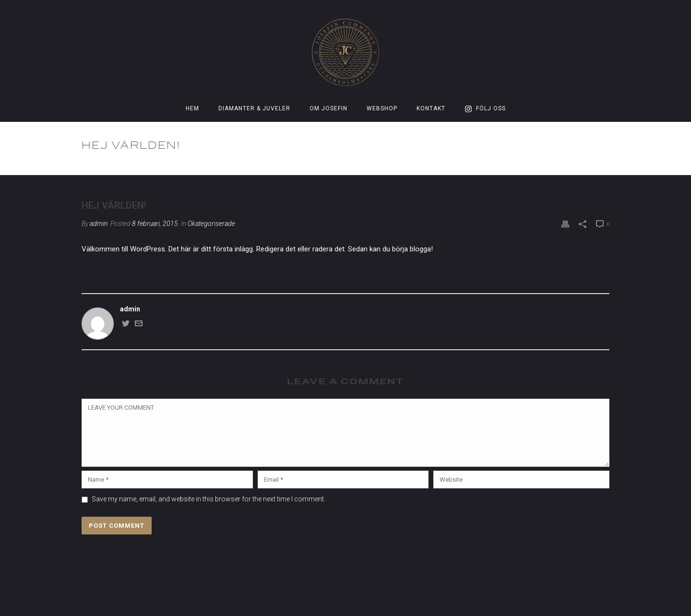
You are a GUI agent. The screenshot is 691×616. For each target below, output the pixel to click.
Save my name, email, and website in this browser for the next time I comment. (208, 499)
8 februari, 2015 (155, 224)
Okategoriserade (532, 166)
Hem (192, 108)
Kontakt (431, 108)
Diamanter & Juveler (254, 108)
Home (491, 166)
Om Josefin (328, 108)
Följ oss (485, 109)
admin (99, 224)
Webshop (382, 108)
